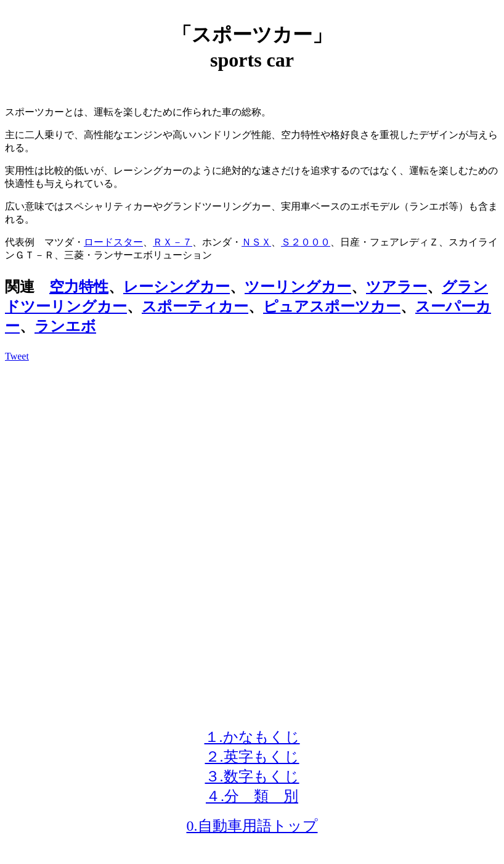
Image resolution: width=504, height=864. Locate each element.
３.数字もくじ (252, 776)
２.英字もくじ (252, 757)
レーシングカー (177, 287)
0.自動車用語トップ (252, 826)
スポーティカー (195, 307)
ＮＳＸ (256, 242)
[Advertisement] (252, 458)
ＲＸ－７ (173, 242)
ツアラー (396, 287)
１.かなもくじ (252, 737)
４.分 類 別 (252, 796)
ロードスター (113, 242)
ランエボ (65, 326)
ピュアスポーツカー (332, 307)
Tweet (17, 356)
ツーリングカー (298, 287)
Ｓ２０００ (306, 242)
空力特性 (79, 287)
